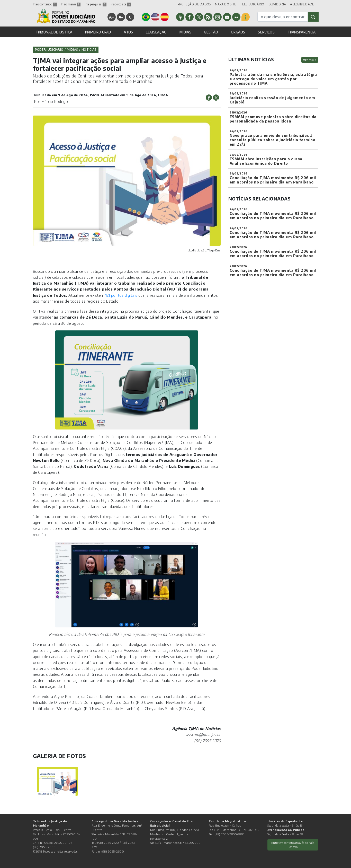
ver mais (310, 60)
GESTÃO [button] (211, 32)
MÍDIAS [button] (185, 32)
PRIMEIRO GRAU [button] (98, 32)
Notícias (89, 50)
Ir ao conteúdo (45, 4)
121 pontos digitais (121, 295)
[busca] (283, 17)
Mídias (72, 50)
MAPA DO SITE (226, 4)
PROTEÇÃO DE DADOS (194, 4)
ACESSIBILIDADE (302, 4)
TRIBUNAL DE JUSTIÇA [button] (54, 32)
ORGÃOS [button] (238, 32)
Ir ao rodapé (121, 4)
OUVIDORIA (277, 4)
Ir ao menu (71, 4)
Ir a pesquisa (95, 4)
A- (121, 17)
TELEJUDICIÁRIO (252, 4)
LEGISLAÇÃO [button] (156, 32)
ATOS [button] (128, 32)
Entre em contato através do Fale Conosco (293, 845)
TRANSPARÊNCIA (302, 32)
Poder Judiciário (49, 50)
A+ (111, 17)
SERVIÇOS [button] (266, 32)
